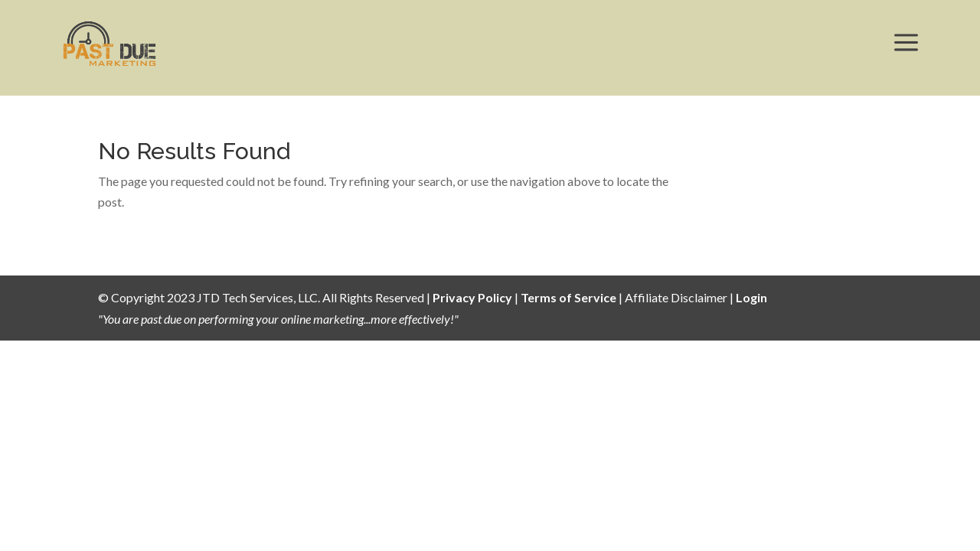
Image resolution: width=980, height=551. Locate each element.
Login (751, 297)
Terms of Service (568, 297)
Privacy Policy (472, 297)
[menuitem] (109, 44)
